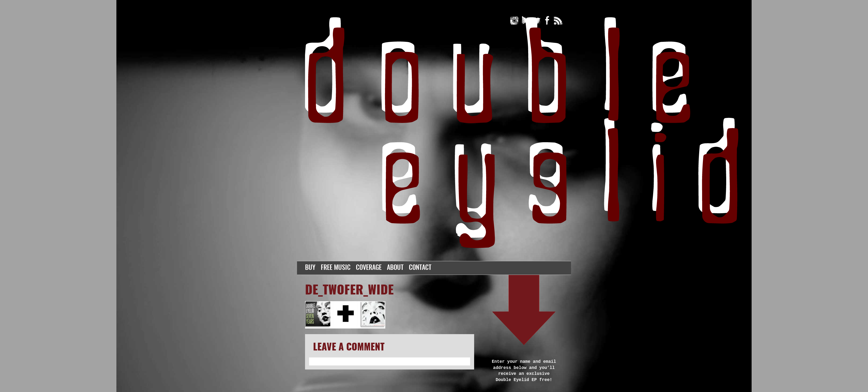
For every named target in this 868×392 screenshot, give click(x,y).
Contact (420, 268)
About (395, 268)
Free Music (336, 268)
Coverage (369, 268)
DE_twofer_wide (349, 291)
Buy (310, 268)
